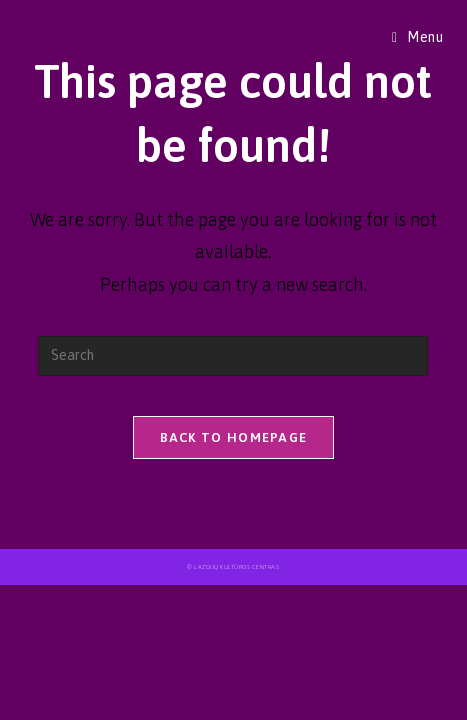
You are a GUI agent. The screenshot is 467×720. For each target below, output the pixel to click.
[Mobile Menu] (418, 37)
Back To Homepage (234, 437)
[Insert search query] (233, 356)
